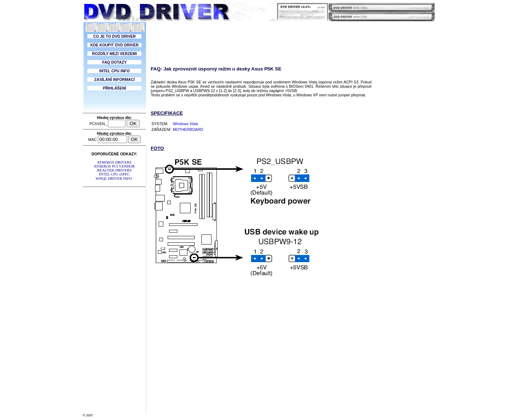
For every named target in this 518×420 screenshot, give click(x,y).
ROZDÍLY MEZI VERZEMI (114, 54)
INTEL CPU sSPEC (114, 174)
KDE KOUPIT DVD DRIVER (114, 45)
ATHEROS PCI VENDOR (115, 166)
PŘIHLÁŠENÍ (115, 88)
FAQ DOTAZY (114, 62)
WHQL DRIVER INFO (114, 179)
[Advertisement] (114, 297)
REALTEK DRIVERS (114, 170)
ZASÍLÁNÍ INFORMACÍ (114, 79)
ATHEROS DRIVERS (114, 162)
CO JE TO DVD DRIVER (114, 36)
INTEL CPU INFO (114, 71)
